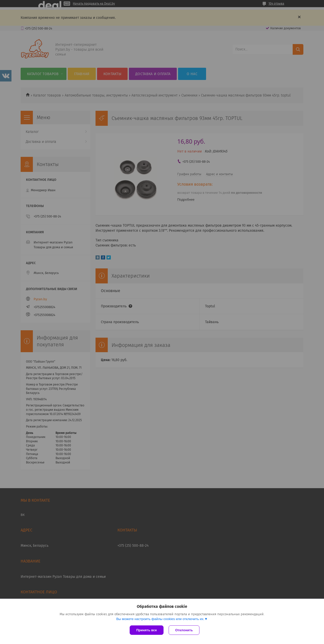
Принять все (147, 630)
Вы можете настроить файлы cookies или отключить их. (160, 619)
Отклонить (184, 630)
